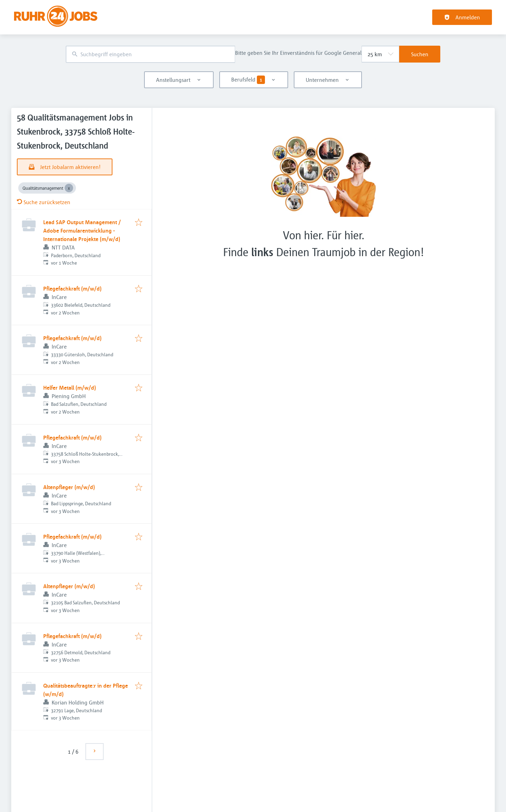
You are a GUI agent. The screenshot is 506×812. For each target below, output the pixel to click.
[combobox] (150, 54)
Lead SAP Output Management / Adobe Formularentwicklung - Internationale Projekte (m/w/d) (82, 230)
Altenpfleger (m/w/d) (69, 487)
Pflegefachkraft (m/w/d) (72, 288)
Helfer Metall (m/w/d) (70, 388)
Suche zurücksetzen (44, 202)
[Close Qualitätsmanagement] (69, 188)
